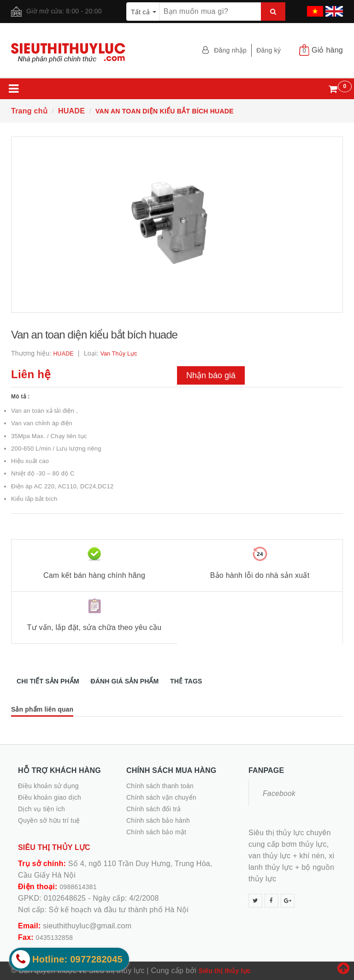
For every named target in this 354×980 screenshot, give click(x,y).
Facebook (279, 793)
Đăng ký (268, 50)
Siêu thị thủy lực (225, 971)
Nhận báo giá (211, 375)
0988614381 (78, 887)
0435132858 (54, 938)
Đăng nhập (230, 50)
